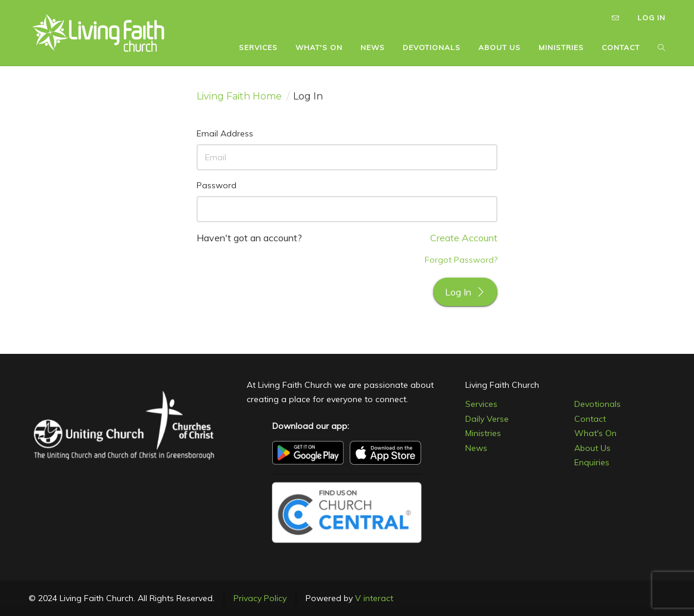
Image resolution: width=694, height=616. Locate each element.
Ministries (483, 433)
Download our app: (311, 426)
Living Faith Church (502, 385)
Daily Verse (487, 419)
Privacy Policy (260, 598)
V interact (374, 598)
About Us (592, 448)
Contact (590, 419)
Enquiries (592, 462)
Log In (465, 292)
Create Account (464, 238)
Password (217, 185)
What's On (595, 433)
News (476, 448)
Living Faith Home (239, 96)
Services (481, 404)
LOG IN (651, 18)
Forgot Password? (461, 260)
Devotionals (597, 404)
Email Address (225, 133)
